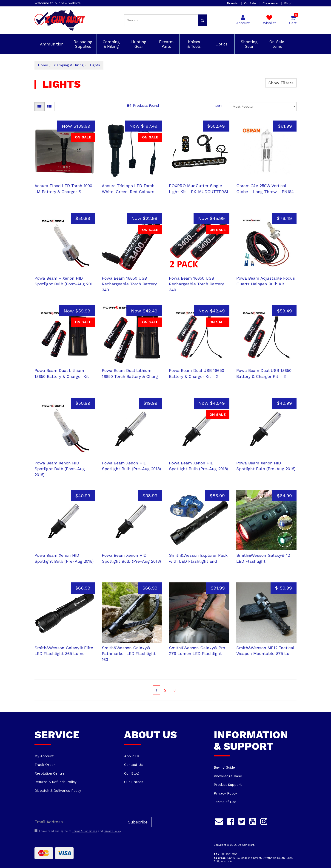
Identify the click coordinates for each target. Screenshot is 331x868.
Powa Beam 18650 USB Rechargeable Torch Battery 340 (129, 284)
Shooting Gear (248, 44)
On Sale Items (276, 44)
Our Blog (131, 773)
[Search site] (202, 20)
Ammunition (51, 44)
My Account (44, 756)
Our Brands (134, 782)
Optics (221, 44)
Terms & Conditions (85, 831)
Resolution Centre (50, 773)
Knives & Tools (193, 44)
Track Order (45, 765)
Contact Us (133, 765)
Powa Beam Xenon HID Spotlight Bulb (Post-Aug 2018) (60, 469)
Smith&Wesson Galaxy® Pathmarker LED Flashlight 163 (129, 654)
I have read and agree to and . (78, 831)
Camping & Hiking (111, 44)
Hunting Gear (138, 44)
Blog (288, 3)
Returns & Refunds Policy (56, 782)
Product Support (228, 785)
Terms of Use (225, 802)
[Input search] (161, 20)
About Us (132, 756)
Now (76, 126)
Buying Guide (224, 767)
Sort (218, 106)
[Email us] (219, 821)
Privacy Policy (225, 793)
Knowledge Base (228, 776)
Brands (233, 3)
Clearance (271, 3)
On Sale (251, 3)
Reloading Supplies (82, 44)
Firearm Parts (166, 44)
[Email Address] (78, 822)
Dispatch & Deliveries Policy (58, 791)
